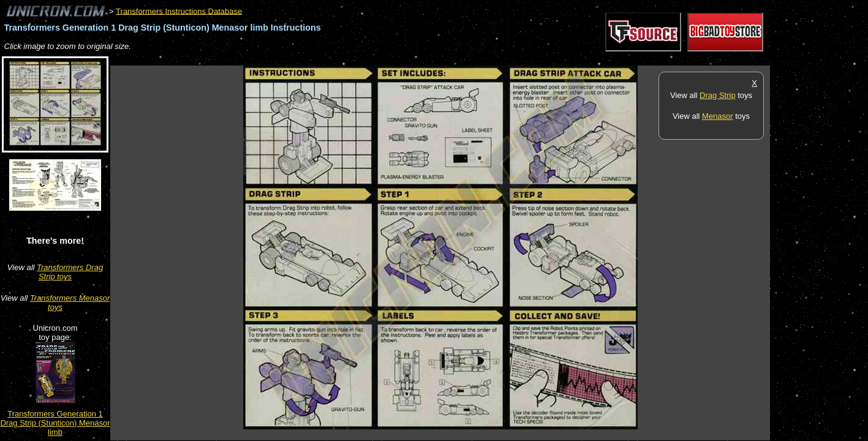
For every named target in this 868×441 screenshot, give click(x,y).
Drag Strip (718, 95)
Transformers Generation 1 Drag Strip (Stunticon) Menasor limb (55, 423)
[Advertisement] (333, 59)
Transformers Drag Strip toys (70, 272)
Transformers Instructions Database (179, 11)
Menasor (718, 116)
